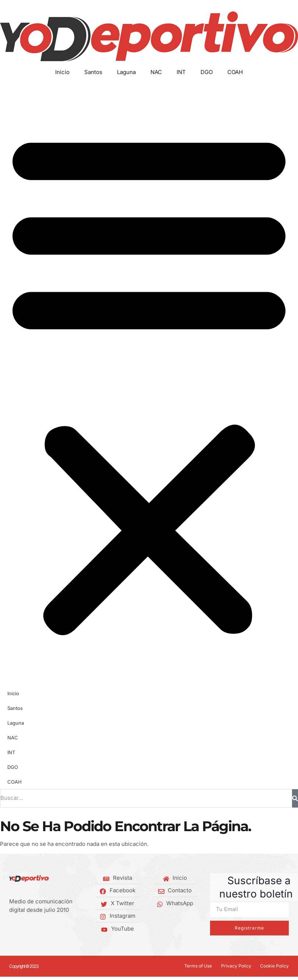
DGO (207, 72)
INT (181, 72)
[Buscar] (295, 798)
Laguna (126, 72)
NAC (156, 72)
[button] (149, 381)
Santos (93, 72)
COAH (235, 72)
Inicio (62, 72)
